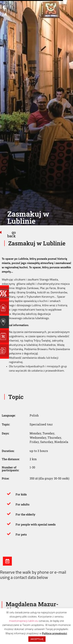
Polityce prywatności (54, 633)
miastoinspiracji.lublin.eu (24, 621)
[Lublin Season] (4, 336)
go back (12, 234)
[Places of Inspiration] (4, 308)
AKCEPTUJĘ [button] (37, 639)
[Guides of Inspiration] (4, 322)
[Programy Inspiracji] (4, 293)
